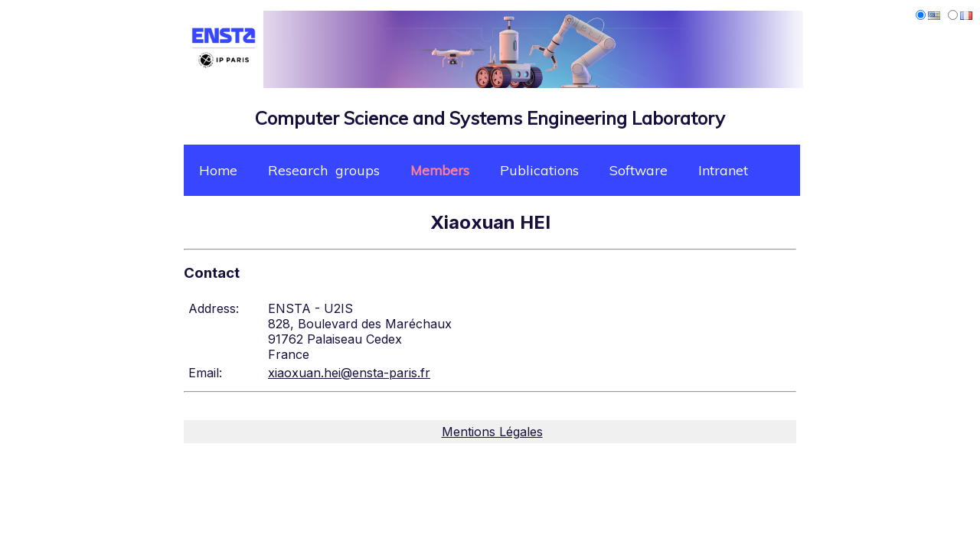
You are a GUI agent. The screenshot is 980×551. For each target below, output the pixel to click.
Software (639, 170)
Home (218, 170)
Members (440, 170)
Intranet (723, 170)
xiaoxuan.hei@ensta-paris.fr (349, 373)
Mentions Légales (492, 432)
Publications (539, 170)
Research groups (324, 170)
